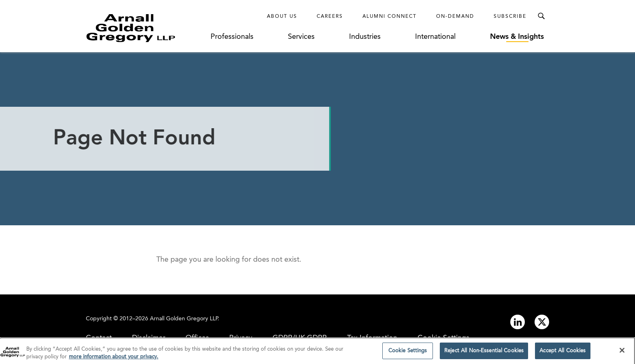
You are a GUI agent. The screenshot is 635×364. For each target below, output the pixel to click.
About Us (282, 17)
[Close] (622, 353)
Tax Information (372, 338)
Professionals (232, 37)
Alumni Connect (390, 17)
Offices (197, 338)
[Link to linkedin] (518, 322)
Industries (365, 37)
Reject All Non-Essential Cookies (484, 353)
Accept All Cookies (563, 353)
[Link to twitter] (542, 322)
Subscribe (510, 17)
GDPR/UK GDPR (300, 338)
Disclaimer (149, 338)
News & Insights (517, 37)
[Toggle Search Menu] (541, 16)
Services (301, 37)
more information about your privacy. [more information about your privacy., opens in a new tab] (114, 359)
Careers (330, 17)
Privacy (241, 338)
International (435, 37)
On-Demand (455, 17)
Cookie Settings (443, 338)
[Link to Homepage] (146, 28)
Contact (99, 338)
